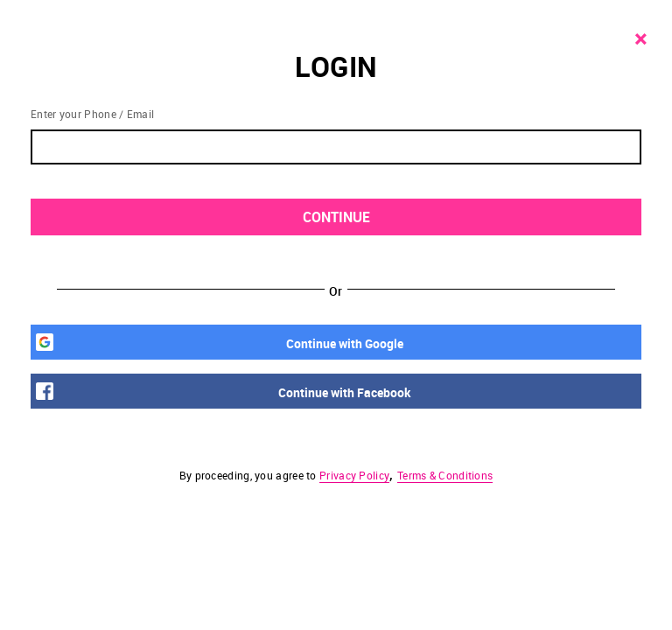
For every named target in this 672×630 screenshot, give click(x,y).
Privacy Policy (354, 475)
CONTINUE (472, 218)
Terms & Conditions (445, 475)
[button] (336, 315)
